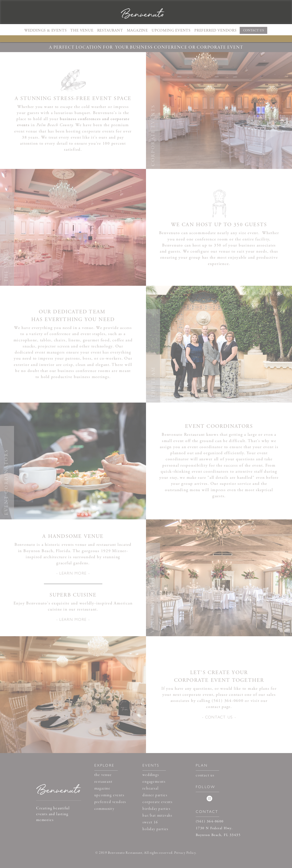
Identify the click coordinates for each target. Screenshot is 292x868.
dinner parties (155, 795)
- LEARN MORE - (73, 573)
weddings (151, 775)
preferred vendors (110, 802)
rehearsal (150, 789)
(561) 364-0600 (228, 701)
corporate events (158, 802)
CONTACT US (254, 30)
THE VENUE (82, 30)
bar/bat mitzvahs (157, 816)
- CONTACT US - (219, 717)
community (104, 809)
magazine (102, 789)
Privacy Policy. (185, 853)
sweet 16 (150, 822)
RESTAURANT (110, 30)
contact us (205, 775)
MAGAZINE (137, 30)
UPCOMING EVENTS (171, 30)
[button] (46, 30)
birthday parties (157, 809)
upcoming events (109, 795)
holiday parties (155, 829)
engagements (154, 782)
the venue (103, 775)
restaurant (103, 782)
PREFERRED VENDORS (215, 30)
